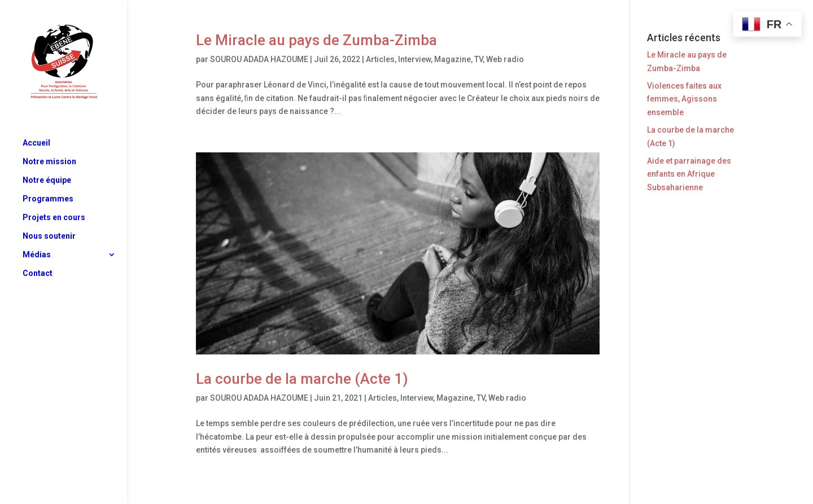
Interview (414, 59)
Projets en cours (54, 218)
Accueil (36, 143)
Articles (380, 59)
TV (478, 59)
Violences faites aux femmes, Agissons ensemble (684, 99)
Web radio (505, 59)
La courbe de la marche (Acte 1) (302, 379)
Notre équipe (47, 180)
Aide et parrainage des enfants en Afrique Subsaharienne (689, 174)
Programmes (48, 199)
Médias (37, 255)
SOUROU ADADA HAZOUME (259, 59)
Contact (38, 273)
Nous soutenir (49, 236)
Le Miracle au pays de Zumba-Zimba (316, 40)
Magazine (453, 59)
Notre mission (49, 162)
